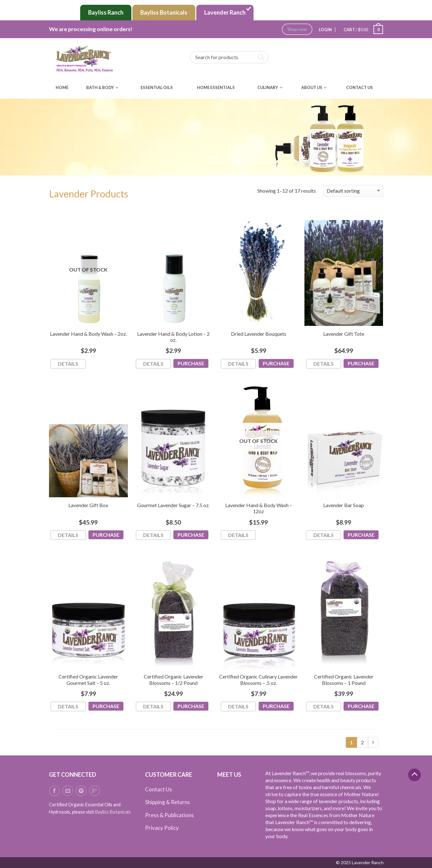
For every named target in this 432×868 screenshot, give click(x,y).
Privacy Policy (162, 828)
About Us (312, 87)
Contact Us (359, 87)
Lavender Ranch (225, 12)
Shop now (297, 29)
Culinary (268, 87)
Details (68, 364)
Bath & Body (100, 87)
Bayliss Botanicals (164, 12)
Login (325, 30)
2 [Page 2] (362, 742)
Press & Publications (169, 815)
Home (62, 87)
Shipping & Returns (167, 802)
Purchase (191, 363)
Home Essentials (216, 87)
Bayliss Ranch (106, 12)
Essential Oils (157, 87)
